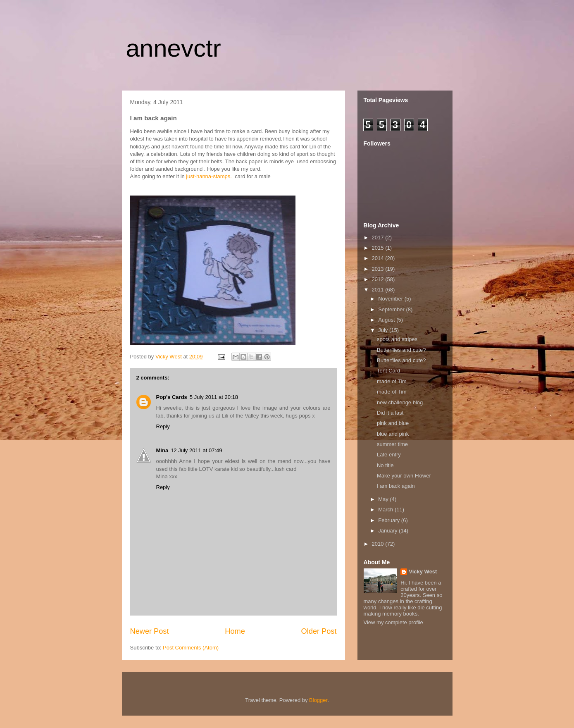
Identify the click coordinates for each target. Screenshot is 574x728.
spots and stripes (397, 339)
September (392, 309)
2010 (379, 544)
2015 (379, 248)
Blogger (318, 700)
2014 (379, 258)
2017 (379, 237)
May (384, 499)
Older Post (319, 631)
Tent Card (388, 371)
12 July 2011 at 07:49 (196, 450)
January (388, 531)
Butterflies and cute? (401, 350)
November (391, 299)
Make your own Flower (404, 476)
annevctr (174, 48)
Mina (162, 450)
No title (385, 465)
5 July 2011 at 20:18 (214, 397)
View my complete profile (393, 622)
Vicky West (423, 572)
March (386, 510)
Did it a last (390, 413)
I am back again (396, 486)
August (387, 320)
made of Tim (392, 381)
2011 (379, 290)
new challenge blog (400, 402)
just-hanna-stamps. (209, 176)
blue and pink (393, 434)
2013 (379, 269)
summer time (392, 444)
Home (235, 631)
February (390, 520)
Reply (163, 426)
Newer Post (150, 631)
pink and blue (393, 423)
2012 (379, 279)
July (384, 330)
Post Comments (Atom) (191, 648)
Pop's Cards (172, 397)
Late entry (389, 455)
